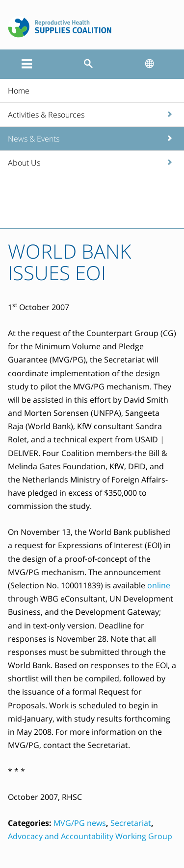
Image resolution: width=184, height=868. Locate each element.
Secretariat (131, 823)
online (159, 585)
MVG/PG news (80, 823)
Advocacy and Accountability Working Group (90, 836)
